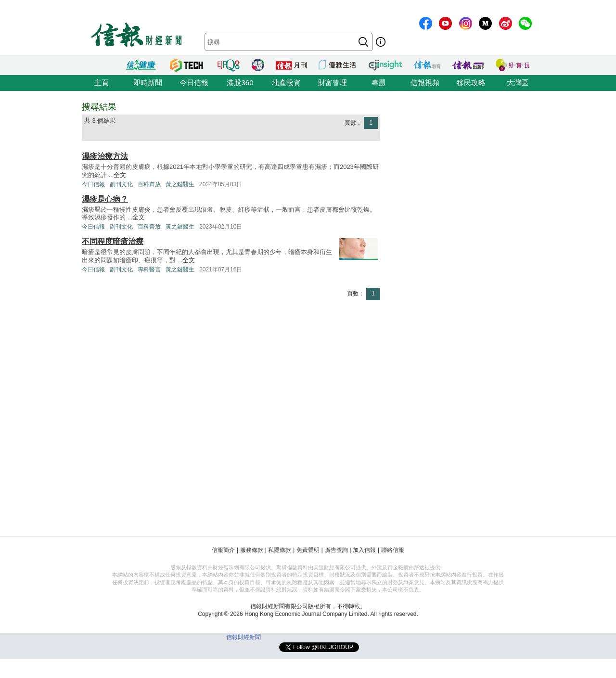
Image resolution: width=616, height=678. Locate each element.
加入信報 (364, 550)
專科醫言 (149, 269)
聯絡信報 (393, 550)
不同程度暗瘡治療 (113, 241)
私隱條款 (280, 550)
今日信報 (194, 83)
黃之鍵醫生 (180, 184)
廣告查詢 (336, 550)
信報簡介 (223, 550)
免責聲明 (308, 550)
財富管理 (333, 83)
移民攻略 (471, 83)
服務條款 (252, 550)
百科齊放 (149, 184)
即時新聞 (148, 83)
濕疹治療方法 (105, 156)
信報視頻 (425, 83)
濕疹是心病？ (105, 199)
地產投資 (286, 83)
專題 (379, 83)
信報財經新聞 (244, 637)
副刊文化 (121, 184)
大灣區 (518, 83)
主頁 (102, 83)
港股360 (240, 83)
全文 (120, 175)
